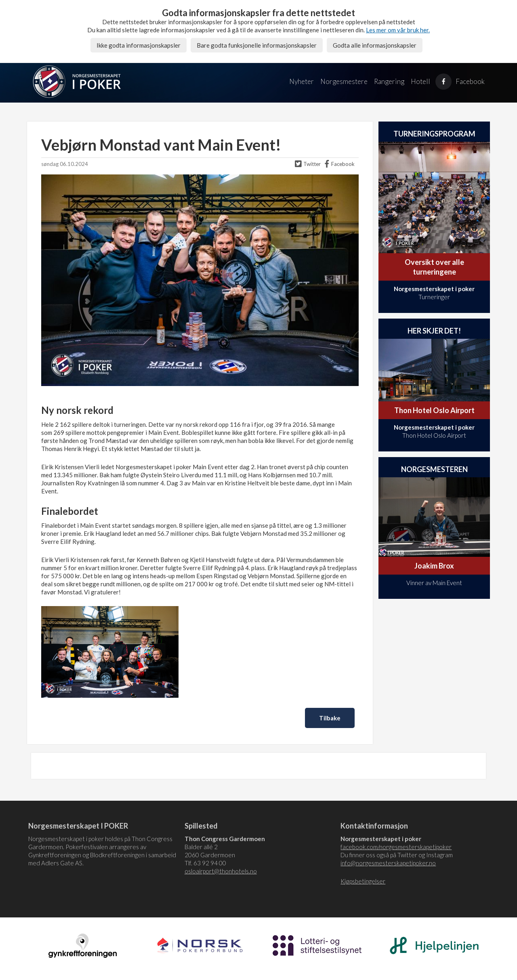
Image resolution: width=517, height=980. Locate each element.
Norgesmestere (344, 81)
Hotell (420, 81)
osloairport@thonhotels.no (221, 871)
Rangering (389, 81)
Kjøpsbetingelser (363, 881)
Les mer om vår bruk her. (398, 30)
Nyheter (302, 81)
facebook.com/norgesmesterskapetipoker (396, 847)
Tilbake (330, 718)
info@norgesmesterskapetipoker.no (388, 863)
